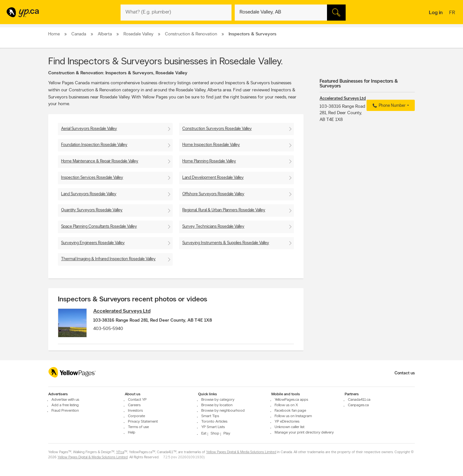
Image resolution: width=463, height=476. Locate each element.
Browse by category (218, 400)
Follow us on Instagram (293, 416)
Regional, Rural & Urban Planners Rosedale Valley (224, 210)
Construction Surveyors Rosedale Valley (217, 129)
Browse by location (217, 405)
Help (132, 433)
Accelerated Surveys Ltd (122, 311)
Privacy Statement (143, 422)
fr (453, 13)
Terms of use (138, 427)
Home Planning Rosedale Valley (209, 161)
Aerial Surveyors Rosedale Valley (89, 129)
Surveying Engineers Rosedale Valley (93, 243)
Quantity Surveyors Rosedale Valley (92, 210)
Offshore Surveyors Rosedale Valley (213, 194)
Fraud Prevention (65, 411)
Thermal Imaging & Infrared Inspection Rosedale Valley (108, 259)
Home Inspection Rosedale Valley (211, 145)
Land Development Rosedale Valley (213, 178)
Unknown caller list (290, 427)
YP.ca (120, 452)
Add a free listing (65, 405)
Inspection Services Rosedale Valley (92, 178)
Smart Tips (210, 416)
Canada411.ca (359, 400)
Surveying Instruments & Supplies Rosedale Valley (226, 243)
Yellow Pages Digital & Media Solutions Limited (241, 452)
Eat (204, 434)
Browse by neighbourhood (223, 411)
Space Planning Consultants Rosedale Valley (99, 227)
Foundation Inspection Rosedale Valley (94, 145)
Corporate (136, 416)
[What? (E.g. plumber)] (176, 13)
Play (227, 434)
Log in (436, 13)
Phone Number (388, 106)
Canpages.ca (358, 405)
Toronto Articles (214, 422)
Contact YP (137, 400)
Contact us (405, 373)
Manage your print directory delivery (304, 433)
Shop (215, 434)
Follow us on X (286, 405)
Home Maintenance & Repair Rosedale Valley (100, 161)
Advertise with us (65, 400)
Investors (135, 411)
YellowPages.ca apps (291, 400)
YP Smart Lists (213, 427)
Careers (134, 405)
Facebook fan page (290, 411)
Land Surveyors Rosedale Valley (89, 194)
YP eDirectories (287, 422)
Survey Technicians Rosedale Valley (213, 227)
